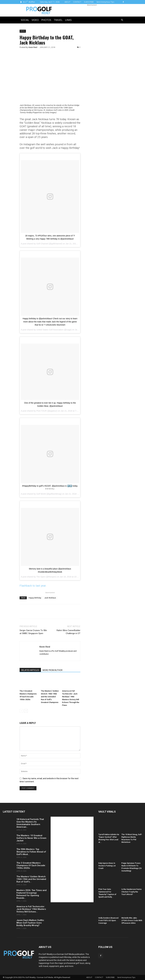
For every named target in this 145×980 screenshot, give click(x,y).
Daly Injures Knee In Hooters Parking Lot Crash (107, 866)
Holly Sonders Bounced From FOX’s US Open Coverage (108, 920)
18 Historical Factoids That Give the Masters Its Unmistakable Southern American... (30, 823)
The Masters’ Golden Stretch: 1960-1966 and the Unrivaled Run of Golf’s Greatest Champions (50, 697)
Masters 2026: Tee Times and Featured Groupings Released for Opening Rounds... (31, 894)
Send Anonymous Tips (105, 2)
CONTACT (77, 2)
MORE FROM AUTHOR (53, 670)
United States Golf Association (50, 330)
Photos (46, 20)
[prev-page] (21, 711)
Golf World (41, 494)
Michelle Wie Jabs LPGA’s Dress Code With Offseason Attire (132, 920)
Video (35, 20)
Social (25, 20)
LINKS (68, 20)
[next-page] (26, 711)
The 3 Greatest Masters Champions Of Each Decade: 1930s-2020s (31, 865)
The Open (41, 577)
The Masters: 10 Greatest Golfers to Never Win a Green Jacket (31, 838)
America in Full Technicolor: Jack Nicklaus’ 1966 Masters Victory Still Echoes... (31, 909)
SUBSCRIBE (89, 2)
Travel (58, 20)
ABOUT (67, 2)
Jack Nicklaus (50, 598)
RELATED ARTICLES (30, 670)
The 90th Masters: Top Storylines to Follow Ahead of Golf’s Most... (31, 852)
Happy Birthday (35, 598)
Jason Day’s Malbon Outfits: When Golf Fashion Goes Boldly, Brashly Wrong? (30, 923)
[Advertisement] (106, 78)
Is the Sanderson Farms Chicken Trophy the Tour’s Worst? (131, 892)
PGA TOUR (41, 411)
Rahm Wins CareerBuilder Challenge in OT (68, 632)
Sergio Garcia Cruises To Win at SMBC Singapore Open (33, 632)
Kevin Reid (33, 47)
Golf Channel (42, 244)
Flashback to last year (33, 586)
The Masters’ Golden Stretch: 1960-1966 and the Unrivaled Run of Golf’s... (31, 879)
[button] (122, 20)
